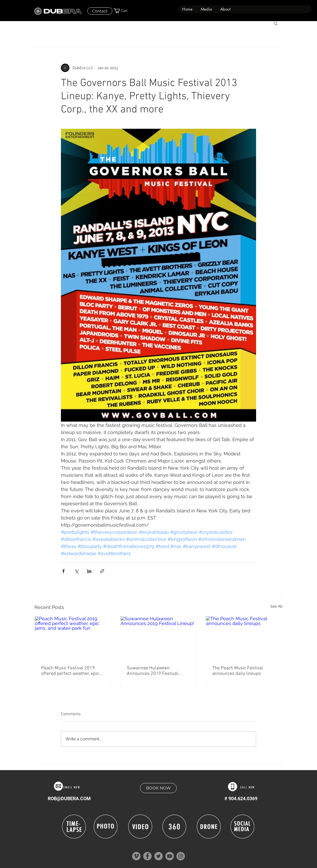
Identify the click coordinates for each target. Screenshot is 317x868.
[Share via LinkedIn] (89, 571)
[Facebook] (147, 856)
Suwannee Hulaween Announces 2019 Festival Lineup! (152, 671)
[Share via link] (102, 571)
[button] (206, 9)
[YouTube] (170, 856)
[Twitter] (158, 856)
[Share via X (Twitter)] (76, 571)
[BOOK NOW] (158, 788)
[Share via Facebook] (63, 571)
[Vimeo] (136, 856)
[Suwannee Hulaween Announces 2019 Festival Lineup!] (159, 638)
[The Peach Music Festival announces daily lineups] (244, 638)
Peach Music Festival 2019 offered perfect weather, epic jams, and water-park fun (70, 671)
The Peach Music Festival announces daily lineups (238, 671)
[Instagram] (181, 856)
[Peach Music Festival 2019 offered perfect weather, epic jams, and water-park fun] (73, 638)
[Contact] (100, 11)
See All (276, 606)
